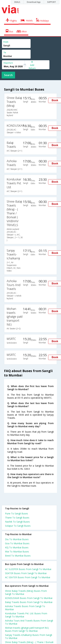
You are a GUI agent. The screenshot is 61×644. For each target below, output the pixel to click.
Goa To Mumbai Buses (17, 543)
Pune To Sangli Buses (17, 513)
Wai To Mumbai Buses (17, 552)
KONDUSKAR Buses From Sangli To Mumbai (29, 598)
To (5, 52)
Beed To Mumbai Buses (18, 556)
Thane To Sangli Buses (17, 518)
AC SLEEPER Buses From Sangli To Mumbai (28, 569)
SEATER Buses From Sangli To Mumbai (26, 573)
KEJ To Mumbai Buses (17, 547)
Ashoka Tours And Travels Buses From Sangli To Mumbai (29, 622)
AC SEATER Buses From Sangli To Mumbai (28, 577)
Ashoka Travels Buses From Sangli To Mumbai (25, 608)
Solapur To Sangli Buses (18, 526)
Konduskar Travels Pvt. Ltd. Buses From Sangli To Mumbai (26, 615)
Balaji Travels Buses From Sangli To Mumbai (29, 602)
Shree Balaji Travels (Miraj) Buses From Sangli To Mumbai (26, 592)
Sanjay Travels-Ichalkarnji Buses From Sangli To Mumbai (29, 636)
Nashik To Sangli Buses (17, 522)
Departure (8, 63)
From (6, 42)
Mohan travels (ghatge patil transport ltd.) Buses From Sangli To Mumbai (27, 629)
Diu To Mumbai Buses (17, 539)
